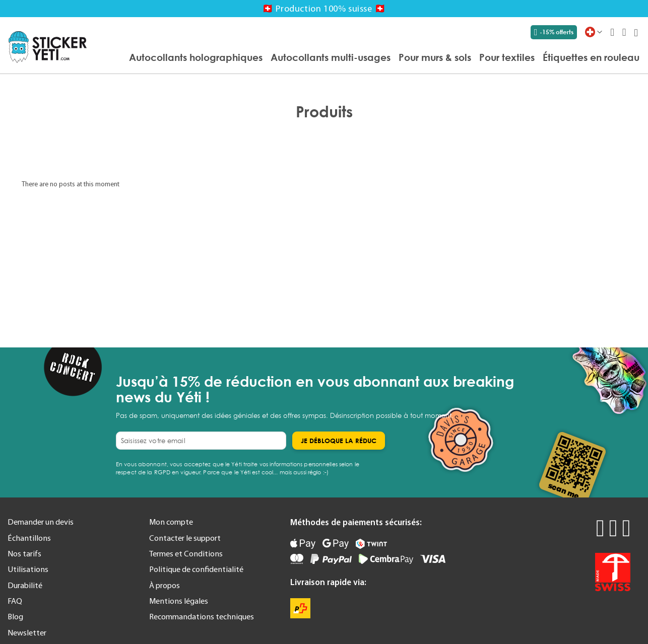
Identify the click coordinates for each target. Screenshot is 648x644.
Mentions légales (179, 601)
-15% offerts (554, 32)
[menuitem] (196, 57)
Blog (15, 616)
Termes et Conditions (186, 553)
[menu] (368, 58)
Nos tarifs (24, 553)
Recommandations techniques (202, 616)
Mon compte (171, 522)
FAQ (15, 601)
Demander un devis (41, 522)
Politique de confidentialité (196, 569)
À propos (165, 585)
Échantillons (29, 538)
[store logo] (48, 47)
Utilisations (28, 569)
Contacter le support (185, 538)
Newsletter (27, 632)
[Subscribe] (339, 441)
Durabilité (25, 585)
